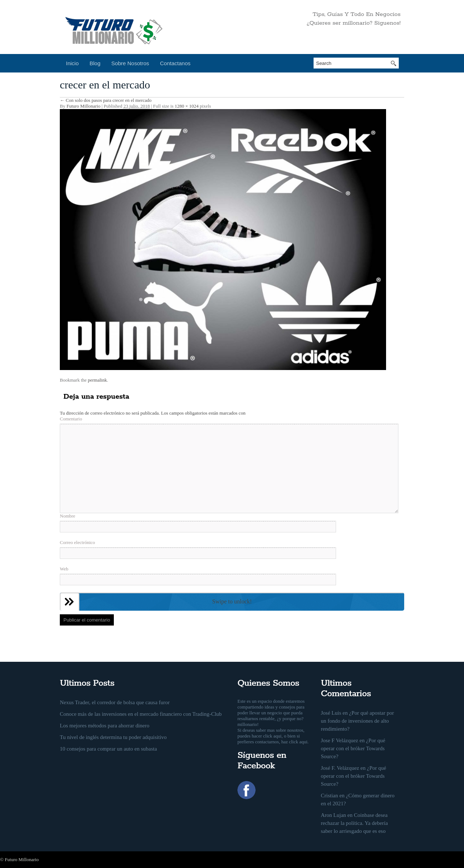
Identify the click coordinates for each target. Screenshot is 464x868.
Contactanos (175, 63)
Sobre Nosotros (130, 63)
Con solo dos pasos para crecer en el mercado (106, 100)
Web (64, 569)
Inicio (72, 63)
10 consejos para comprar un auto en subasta (108, 749)
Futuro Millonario (83, 106)
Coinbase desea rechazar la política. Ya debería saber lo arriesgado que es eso (354, 823)
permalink (97, 380)
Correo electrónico (77, 542)
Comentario (71, 419)
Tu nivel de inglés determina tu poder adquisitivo (113, 737)
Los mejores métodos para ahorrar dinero (105, 726)
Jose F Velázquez (339, 740)
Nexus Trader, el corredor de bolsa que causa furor (115, 702)
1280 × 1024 (187, 106)
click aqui (272, 736)
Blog (95, 63)
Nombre (68, 516)
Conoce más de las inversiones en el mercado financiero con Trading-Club (141, 714)
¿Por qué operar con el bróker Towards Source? (353, 748)
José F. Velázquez (340, 768)
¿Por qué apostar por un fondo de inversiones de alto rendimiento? (357, 721)
